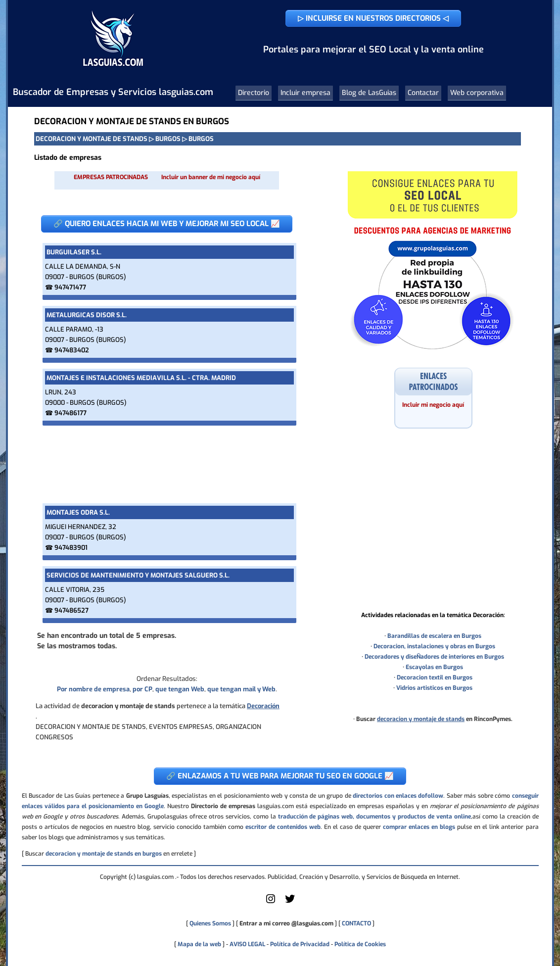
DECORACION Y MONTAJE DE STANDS (92, 139)
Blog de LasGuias (369, 93)
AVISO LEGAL (247, 944)
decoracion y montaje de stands (421, 719)
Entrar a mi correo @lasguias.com (286, 923)
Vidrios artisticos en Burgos (434, 688)
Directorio (254, 93)
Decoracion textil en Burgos (435, 677)
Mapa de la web (199, 944)
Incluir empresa (305, 93)
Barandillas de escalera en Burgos (434, 636)
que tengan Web (180, 689)
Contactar (423, 93)
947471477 (70, 287)
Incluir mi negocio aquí (433, 405)
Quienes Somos (210, 923)
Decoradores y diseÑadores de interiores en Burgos (434, 657)
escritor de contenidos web (283, 827)
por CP (142, 689)
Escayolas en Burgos (434, 667)
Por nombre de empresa (93, 689)
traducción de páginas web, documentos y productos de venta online (374, 817)
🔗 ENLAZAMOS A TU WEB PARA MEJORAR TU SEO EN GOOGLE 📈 (280, 776)
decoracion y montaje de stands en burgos (104, 854)
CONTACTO (356, 923)
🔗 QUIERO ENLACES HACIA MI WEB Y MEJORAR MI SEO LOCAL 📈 (167, 224)
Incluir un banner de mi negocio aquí (211, 177)
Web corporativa (477, 93)
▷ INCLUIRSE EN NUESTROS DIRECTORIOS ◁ (373, 18)
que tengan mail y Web (241, 689)
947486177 (70, 413)
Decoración (263, 706)
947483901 (71, 548)
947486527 (71, 610)
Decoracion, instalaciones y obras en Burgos (434, 646)
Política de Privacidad (300, 944)
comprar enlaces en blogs (419, 827)
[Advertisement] (167, 464)
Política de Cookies (360, 944)
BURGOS (168, 139)
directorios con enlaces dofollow (398, 796)
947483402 (72, 350)
